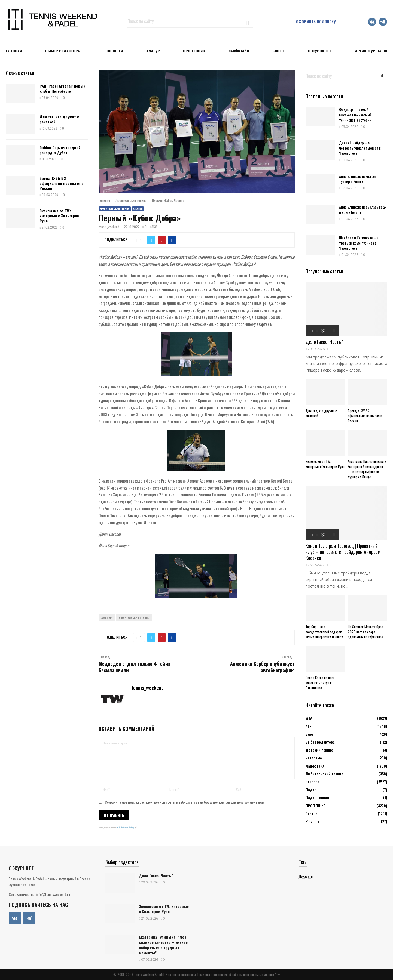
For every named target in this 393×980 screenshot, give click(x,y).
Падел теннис (317, 797)
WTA (309, 718)
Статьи (138, 208)
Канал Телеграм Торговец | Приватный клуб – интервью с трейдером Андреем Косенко (343, 552)
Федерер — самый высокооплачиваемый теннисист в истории (355, 114)
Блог (277, 51)
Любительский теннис (115, 208)
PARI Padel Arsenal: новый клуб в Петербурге (63, 88)
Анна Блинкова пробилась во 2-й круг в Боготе (363, 209)
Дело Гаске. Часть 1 (325, 342)
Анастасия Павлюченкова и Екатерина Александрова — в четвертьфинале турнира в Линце (367, 469)
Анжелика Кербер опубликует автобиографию (262, 667)
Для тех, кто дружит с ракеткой (59, 119)
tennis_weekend (109, 227)
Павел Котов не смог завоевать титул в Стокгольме (320, 683)
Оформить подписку (316, 21)
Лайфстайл (315, 766)
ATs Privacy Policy (126, 827)
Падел (311, 789)
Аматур (153, 51)
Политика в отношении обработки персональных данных (236, 974)
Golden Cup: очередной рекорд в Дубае (60, 150)
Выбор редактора (63, 51)
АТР (309, 726)
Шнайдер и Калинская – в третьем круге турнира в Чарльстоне (359, 243)
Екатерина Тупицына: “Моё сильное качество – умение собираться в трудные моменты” (163, 945)
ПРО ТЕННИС (194, 51)
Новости (313, 782)
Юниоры (312, 821)
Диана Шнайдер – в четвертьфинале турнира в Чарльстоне (360, 148)
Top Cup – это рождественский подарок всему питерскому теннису (324, 632)
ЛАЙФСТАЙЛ (239, 51)
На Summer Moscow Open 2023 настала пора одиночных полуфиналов (365, 632)
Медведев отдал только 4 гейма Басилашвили (135, 667)
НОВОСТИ (115, 51)
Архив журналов (371, 51)
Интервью (314, 758)
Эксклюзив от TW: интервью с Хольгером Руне (60, 216)
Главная (14, 51)
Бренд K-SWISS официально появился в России (62, 183)
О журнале (318, 51)
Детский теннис (319, 750)
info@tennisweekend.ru (53, 894)
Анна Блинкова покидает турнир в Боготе (358, 179)
